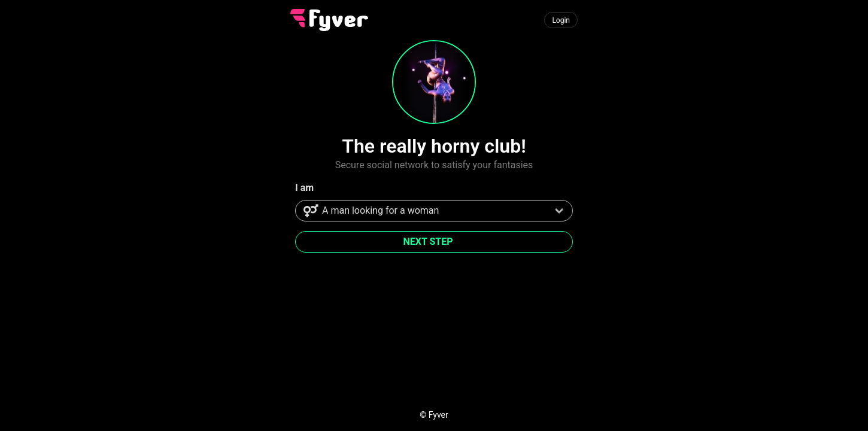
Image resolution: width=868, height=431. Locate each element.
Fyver (438, 415)
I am (304, 188)
